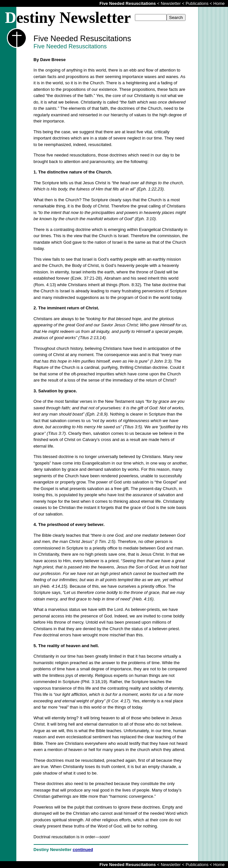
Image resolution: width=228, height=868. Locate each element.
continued (83, 850)
